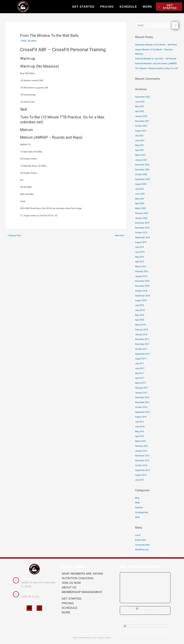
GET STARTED (83, 7)
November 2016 (143, 420)
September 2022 (143, 114)
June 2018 (140, 328)
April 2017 (140, 396)
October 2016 (142, 425)
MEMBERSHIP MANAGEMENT (82, 610)
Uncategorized (142, 530)
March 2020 (141, 226)
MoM (138, 520)
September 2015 (143, 488)
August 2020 (141, 202)
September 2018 (143, 313)
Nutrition (139, 525)
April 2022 (140, 129)
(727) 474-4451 (29, 618)
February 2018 (142, 347)
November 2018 (143, 303)
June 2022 (140, 119)
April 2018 (140, 337)
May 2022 (140, 124)
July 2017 (140, 381)
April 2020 (140, 221)
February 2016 (142, 464)
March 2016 (141, 459)
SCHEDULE (128, 7)
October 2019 (142, 250)
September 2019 (143, 255)
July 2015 (140, 497)
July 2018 (140, 323)
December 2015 (143, 473)
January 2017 (142, 410)
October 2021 (142, 143)
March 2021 (141, 173)
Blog (137, 515)
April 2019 (140, 279)
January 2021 (142, 177)
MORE (147, 7)
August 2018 (141, 318)
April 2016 (140, 454)
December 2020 (143, 182)
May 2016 (140, 449)
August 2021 (141, 148)
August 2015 (141, 493)
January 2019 (142, 294)
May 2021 (140, 163)
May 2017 (140, 391)
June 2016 (140, 444)
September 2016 (143, 429)
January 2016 (142, 468)
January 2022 (142, 134)
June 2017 (140, 386)
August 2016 (141, 434)
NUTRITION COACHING (78, 596)
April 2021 (140, 168)
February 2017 (142, 405)
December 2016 (143, 415)
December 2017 (143, 357)
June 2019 (140, 270)
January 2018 (142, 352)
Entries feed (141, 558)
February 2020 (142, 231)
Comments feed (143, 562)
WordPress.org (142, 567)
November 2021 (143, 139)
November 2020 (143, 187)
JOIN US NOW (71, 600)
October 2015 (142, 483)
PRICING (107, 7)
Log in (138, 553)
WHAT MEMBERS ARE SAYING (82, 591)
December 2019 (143, 240)
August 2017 (141, 376)
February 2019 (142, 289)
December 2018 (143, 299)
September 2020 (143, 197)
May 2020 (140, 216)
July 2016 (140, 439)
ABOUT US (69, 605)
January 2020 (142, 236)
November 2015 (143, 478)
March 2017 (141, 400)
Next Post (120, 236)
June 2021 (140, 158)
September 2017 (143, 371)
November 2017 (143, 362)
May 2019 (140, 274)
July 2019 (140, 265)
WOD (24, 41)
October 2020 (142, 192)
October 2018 (142, 308)
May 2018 (140, 332)
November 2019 (143, 245)
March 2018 (141, 342)
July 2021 (140, 153)
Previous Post (14, 236)
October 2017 (142, 367)
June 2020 (140, 211)
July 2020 (140, 206)
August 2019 (141, 260)
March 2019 (141, 284)
